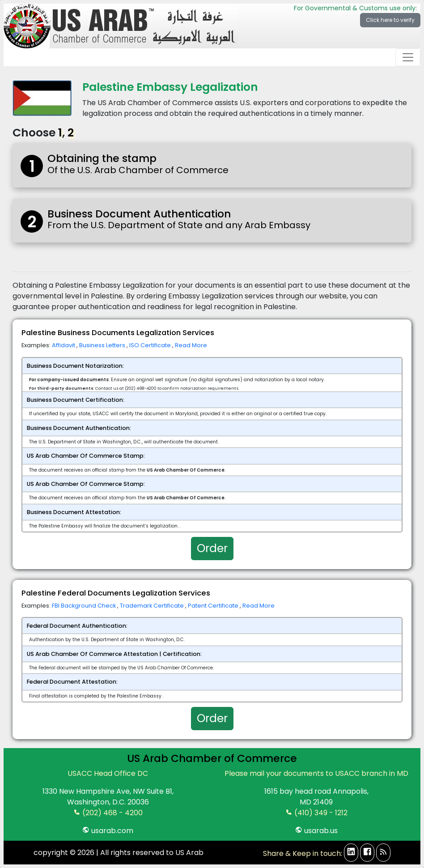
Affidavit (64, 345)
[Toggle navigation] (408, 57)
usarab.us (316, 831)
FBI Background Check (85, 606)
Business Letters (103, 345)
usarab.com (108, 831)
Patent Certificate (214, 606)
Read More (191, 345)
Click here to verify (390, 20)
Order (212, 548)
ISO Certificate (151, 345)
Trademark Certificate (153, 606)
